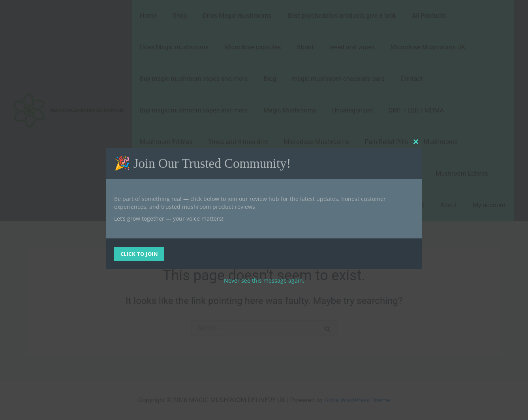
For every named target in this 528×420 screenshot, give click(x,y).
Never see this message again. (264, 280)
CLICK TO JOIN (139, 254)
